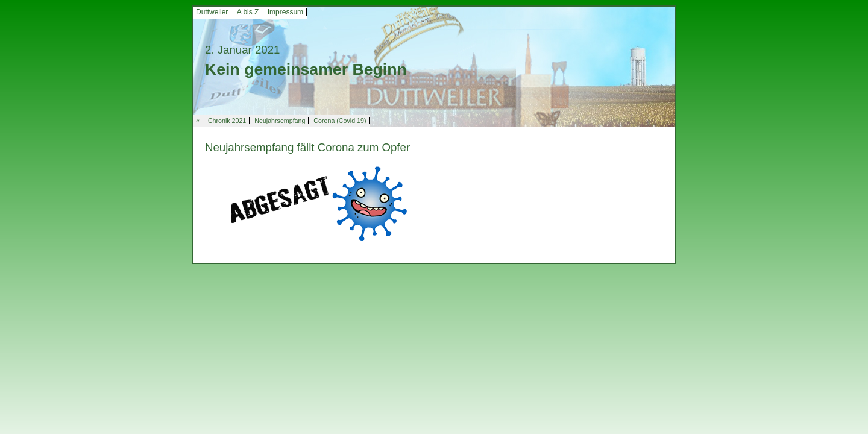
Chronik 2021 (227, 121)
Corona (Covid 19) (340, 121)
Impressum (285, 12)
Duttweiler (212, 12)
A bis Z (248, 12)
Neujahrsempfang (280, 121)
